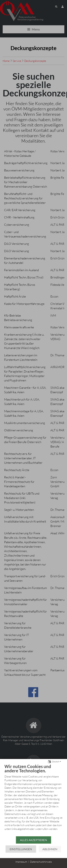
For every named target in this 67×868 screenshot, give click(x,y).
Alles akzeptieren (33, 840)
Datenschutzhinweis (41, 862)
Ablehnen (50, 849)
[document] (33, 800)
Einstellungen (21, 849)
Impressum (21, 862)
